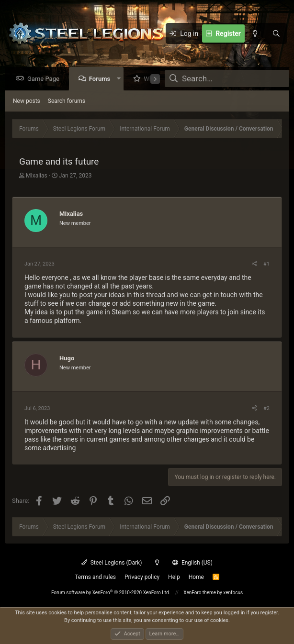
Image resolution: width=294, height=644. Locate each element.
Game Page (46, 79)
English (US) (192, 563)
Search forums (67, 101)
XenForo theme (200, 593)
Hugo (67, 359)
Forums (102, 79)
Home (196, 577)
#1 (266, 264)
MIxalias (37, 176)
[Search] (276, 33)
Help (174, 577)
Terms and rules (95, 577)
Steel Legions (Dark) (112, 563)
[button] (121, 79)
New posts (27, 101)
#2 (266, 409)
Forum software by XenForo (111, 593)
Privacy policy (142, 577)
